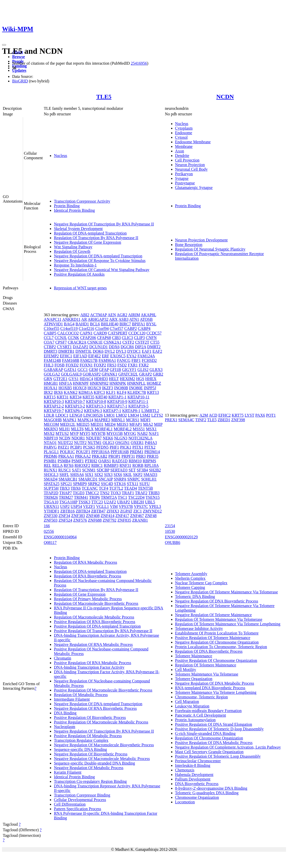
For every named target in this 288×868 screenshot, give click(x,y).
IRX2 (48, 392)
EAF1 (147, 351)
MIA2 (148, 424)
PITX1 (138, 447)
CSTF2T (142, 342)
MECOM (51, 424)
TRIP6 (95, 497)
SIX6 (118, 475)
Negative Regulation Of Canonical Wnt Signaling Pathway (102, 270)
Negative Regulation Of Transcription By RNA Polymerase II (104, 224)
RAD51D (120, 461)
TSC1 (122, 497)
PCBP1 (76, 447)
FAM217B (89, 360)
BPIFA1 (138, 324)
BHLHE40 (110, 324)
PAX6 (260, 415)
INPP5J (150, 388)
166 (47, 526)
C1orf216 (86, 329)
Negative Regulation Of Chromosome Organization (217, 642)
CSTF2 (128, 342)
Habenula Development (194, 775)
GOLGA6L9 (71, 374)
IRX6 (58, 392)
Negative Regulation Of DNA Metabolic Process (215, 683)
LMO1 (109, 415)
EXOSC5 (118, 356)
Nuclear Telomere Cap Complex (201, 583)
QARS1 (105, 461)
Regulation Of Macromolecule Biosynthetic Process (96, 603)
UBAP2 (124, 502)
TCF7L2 (116, 488)
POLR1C (67, 452)
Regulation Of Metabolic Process (81, 695)
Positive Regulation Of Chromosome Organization (216, 660)
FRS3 (112, 365)
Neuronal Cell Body (191, 169)
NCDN (225, 97)
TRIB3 (154, 493)
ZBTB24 (83, 511)
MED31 (97, 424)
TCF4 (103, 488)
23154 (170, 526)
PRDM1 (137, 452)
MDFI (145, 420)
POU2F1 (83, 452)
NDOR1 (78, 438)
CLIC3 (127, 338)
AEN (112, 315)
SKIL (128, 475)
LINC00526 (93, 415)
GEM (93, 370)
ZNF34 (64, 516)
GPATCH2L (128, 374)
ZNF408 (93, 516)
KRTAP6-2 (74, 411)
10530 (170, 531)
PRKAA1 (66, 456)
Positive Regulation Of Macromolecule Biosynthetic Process (103, 690)
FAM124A (146, 356)
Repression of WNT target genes (80, 288)
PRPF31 (128, 456)
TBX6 (76, 488)
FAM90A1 (107, 360)
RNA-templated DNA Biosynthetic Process (210, 688)
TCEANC (90, 488)
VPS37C (141, 507)
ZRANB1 (140, 520)
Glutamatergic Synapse (194, 188)
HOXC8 (80, 388)
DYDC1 (134, 351)
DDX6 (114, 347)
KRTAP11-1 (138, 402)
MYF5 (85, 433)
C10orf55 (52, 329)
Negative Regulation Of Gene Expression (88, 242)
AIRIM (134, 315)
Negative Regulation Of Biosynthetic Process (91, 754)
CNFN (151, 338)
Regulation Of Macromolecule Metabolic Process (94, 617)
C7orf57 (117, 329)
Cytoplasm (184, 128)
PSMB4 (64, 461)
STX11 (133, 484)
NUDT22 (65, 443)
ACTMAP (98, 315)
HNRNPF (81, 383)
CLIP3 (140, 338)
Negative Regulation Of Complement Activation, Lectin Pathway (228, 747)
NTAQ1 (50, 443)
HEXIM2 (127, 379)
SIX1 (89, 475)
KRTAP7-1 (112, 411)
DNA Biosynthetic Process (197, 784)
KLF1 (111, 392)
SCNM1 (89, 470)
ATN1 (134, 319)
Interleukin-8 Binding (193, 765)
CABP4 (144, 329)
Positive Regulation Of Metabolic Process (88, 736)
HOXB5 (65, 388)
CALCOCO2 (68, 333)
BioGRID (20, 81)
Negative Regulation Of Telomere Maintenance (213, 615)
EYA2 (131, 356)
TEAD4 (130, 488)
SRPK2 (94, 484)
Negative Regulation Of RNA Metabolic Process (93, 644)
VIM (114, 507)
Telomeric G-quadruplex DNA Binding (207, 793)
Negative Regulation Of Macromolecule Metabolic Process (102, 759)
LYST (250, 415)
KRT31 (63, 397)
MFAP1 (136, 424)
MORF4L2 (123, 429)
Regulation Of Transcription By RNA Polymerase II (96, 238)
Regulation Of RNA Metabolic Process (86, 562)
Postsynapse (185, 183)
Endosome (184, 133)
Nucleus (60, 156)
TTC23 (97, 502)
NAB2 (142, 433)
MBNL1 (118, 420)
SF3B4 (142, 470)
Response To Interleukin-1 (75, 265)
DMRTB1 (66, 351)
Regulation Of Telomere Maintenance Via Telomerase (219, 619)
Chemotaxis (185, 770)
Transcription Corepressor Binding (82, 795)
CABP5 (50, 333)
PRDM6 (50, 456)
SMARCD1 (88, 479)
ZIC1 (138, 511)
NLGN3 (121, 438)
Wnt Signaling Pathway (73, 247)
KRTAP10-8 (96, 402)
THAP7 (66, 493)
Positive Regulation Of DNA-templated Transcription (97, 626)
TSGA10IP (68, 502)
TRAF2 (141, 493)
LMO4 (133, 415)
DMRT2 (154, 347)
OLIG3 (108, 443)
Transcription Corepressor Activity (82, 201)
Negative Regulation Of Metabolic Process (89, 768)
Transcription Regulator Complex (81, 740)
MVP (74, 433)
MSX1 (151, 429)
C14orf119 (69, 329)
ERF (105, 356)
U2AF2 (110, 502)
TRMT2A (109, 497)
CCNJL (61, 338)
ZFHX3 (113, 511)
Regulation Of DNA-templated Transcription (90, 233)
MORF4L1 (104, 429)
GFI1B (115, 370)
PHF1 (114, 447)
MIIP (158, 424)
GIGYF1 (129, 370)
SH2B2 (155, 470)
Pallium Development (193, 779)
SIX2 (99, 475)
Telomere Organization (194, 679)
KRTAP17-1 (117, 406)
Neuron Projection (190, 165)
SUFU (145, 484)
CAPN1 (86, 333)
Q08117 (50, 543)
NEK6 (108, 438)
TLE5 (104, 97)
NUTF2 (80, 443)
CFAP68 (104, 338)
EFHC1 (66, 356)
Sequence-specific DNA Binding (80, 749)
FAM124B (52, 360)
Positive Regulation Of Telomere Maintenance (213, 638)
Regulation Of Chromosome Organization (209, 738)
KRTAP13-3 (96, 406)
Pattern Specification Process (78, 809)
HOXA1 (51, 388)
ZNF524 (65, 520)
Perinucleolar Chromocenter (198, 761)
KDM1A (86, 392)
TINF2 (201, 420)
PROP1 (114, 456)
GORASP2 (92, 374)
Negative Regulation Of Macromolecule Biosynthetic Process (104, 745)
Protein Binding (67, 206)
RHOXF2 (83, 465)
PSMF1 (78, 461)
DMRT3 (50, 351)
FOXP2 (100, 365)
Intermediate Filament (72, 699)
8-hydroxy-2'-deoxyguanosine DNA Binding (211, 788)
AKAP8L (148, 315)
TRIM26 (51, 497)
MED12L (68, 424)
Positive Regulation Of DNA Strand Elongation (214, 724)
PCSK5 (89, 447)
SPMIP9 (80, 484)
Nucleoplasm (65, 727)
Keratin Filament (68, 772)
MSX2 (49, 433)
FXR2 (144, 365)
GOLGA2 (52, 374)
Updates (19, 70)
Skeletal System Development (78, 229)
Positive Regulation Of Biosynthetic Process (90, 718)
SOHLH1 (149, 479)
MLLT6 (77, 429)
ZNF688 (95, 520)
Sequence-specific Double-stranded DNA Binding (94, 763)
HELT (114, 379)
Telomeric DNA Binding (195, 597)
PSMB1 (50, 461)
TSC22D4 (136, 497)
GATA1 (70, 370)
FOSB (59, 365)
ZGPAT (126, 511)
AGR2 (122, 315)
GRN (48, 379)
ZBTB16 (67, 511)
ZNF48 (151, 516)
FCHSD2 (149, 360)
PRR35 (153, 456)
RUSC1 (65, 470)
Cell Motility (186, 670)
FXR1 (133, 365)
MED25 (83, 424)
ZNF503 (51, 520)
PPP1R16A (100, 452)
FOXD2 (72, 365)
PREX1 (171, 420)
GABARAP (53, 370)
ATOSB (146, 319)
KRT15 (50, 397)
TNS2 (105, 493)
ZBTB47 (98, 511)
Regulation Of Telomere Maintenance (206, 665)
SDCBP (103, 470)
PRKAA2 (83, 456)
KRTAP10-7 (75, 402)
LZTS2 (157, 415)
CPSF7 (61, 342)
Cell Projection (187, 160)
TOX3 (116, 493)
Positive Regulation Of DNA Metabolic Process (214, 743)
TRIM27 (66, 497)
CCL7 (49, 338)
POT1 (271, 415)
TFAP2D (51, 493)
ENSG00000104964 (60, 537)
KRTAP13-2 (75, 406)
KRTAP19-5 (138, 406)
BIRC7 (125, 324)
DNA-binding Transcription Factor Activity (89, 667)
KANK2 (71, 392)
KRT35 (88, 397)
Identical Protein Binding (74, 210)
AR (84, 319)
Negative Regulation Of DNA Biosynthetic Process (217, 601)
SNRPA (120, 479)
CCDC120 (137, 333)
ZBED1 (224, 420)
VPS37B (126, 507)
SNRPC (134, 479)
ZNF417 (122, 516)
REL (48, 465)
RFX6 (68, 465)
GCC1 (83, 370)
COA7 (49, 342)
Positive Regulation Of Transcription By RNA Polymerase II (103, 631)
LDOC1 (62, 415)
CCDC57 (154, 333)
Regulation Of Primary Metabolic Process (88, 599)
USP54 (76, 507)
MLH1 (65, 429)
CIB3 (116, 338)
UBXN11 (52, 507)
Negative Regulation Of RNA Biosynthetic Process (95, 708)
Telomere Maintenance (194, 656)
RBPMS (149, 461)
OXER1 (137, 443)
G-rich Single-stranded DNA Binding (205, 733)
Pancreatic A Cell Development (201, 715)
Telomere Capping (190, 587)
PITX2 (150, 447)
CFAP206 (88, 338)
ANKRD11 (71, 319)
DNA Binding (65, 713)
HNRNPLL (136, 383)
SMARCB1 (68, 479)
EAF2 (157, 351)
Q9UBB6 (173, 543)
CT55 (155, 342)
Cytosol (181, 137)
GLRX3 (156, 370)
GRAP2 (145, 374)
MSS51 (139, 429)
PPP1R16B (120, 452)
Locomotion (185, 802)
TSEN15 (153, 497)
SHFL (64, 475)
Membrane (184, 146)
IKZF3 (108, 388)
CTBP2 (50, 347)
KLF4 (121, 392)
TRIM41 (81, 497)
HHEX (151, 379)
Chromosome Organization (197, 797)
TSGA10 (51, 502)
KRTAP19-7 (54, 411)
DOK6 (98, 351)
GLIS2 (143, 370)
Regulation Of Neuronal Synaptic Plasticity (210, 249)
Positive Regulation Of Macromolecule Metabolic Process (101, 722)
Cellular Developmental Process (80, 800)
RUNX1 (50, 470)
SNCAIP (106, 479)
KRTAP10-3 (54, 402)
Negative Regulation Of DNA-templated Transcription (98, 256)
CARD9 (100, 333)
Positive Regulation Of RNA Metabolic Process (92, 663)
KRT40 (101, 397)
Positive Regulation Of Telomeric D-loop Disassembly (219, 729)
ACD (213, 415)
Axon (180, 151)
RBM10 (135, 461)
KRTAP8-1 (131, 411)
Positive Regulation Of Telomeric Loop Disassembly (218, 756)
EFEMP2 (51, 356)
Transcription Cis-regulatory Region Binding (90, 781)
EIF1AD (80, 356)
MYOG (130, 433)
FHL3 (49, 365)
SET (132, 470)
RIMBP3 (111, 465)
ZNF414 (108, 516)
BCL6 (95, 324)
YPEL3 (155, 507)
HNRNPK (118, 383)
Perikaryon (184, 174)
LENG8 (76, 415)
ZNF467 (137, 516)
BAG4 (69, 324)
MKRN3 (51, 429)
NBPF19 (51, 438)
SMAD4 (51, 479)
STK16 (120, 484)
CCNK (73, 338)
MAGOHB (53, 420)
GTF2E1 (60, 379)
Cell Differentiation (70, 804)
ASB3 (123, 319)
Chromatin (63, 658)
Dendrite (182, 156)
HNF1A (65, 383)
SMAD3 (150, 475)
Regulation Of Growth (72, 251)
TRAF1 (128, 493)
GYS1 (74, 379)
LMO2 (121, 415)
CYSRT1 (64, 347)
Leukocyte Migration (192, 706)
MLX (89, 429)
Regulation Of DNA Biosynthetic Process (209, 651)
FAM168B (71, 360)
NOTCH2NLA (140, 438)
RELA (58, 465)
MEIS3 (122, 424)
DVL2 (110, 351)
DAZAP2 (81, 347)
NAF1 (154, 433)
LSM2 (145, 415)
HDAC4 (86, 379)
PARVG (50, 447)
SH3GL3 (51, 475)
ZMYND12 (152, 511)
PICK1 (126, 447)
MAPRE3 (102, 420)
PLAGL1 (51, 452)
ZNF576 (80, 520)
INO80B (121, 388)
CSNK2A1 (112, 342)
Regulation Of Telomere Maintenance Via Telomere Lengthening (228, 624)
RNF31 (125, 465)
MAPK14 (85, 420)
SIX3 (108, 475)
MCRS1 (133, 420)
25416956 (139, 63)
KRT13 (153, 392)
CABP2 (131, 329)
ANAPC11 (53, 319)
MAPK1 (70, 420)
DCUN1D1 (99, 347)
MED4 (110, 424)
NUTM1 (95, 443)
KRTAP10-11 (139, 397)
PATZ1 (63, 447)
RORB (138, 465)
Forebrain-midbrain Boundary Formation (208, 711)
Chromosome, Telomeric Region (202, 697)
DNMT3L (84, 351)
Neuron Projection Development (201, 240)
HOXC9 (94, 388)
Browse (18, 57)
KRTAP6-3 (93, 411)
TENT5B (146, 488)
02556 (49, 531)
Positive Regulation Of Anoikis (79, 274)
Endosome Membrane (193, 142)
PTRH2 (91, 461)
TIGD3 (79, 493)
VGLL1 (103, 507)
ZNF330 (51, 516)
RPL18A (152, 465)
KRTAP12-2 (54, 406)
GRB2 (158, 374)
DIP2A (140, 347)
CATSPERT (118, 333)
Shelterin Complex (190, 578)
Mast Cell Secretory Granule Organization (209, 752)
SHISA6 (77, 475)
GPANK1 (110, 374)
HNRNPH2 (99, 383)
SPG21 (66, 484)
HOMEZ (154, 383)
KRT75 (238, 415)
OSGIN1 (123, 443)
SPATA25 (52, 484)
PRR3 (141, 456)
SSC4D (107, 484)
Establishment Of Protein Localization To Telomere (217, 633)
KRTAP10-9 (117, 402)
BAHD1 (82, 324)
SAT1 (76, 470)
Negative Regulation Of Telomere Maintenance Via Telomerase (227, 592)
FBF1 (136, 360)
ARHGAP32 (98, 319)
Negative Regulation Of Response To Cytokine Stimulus (100, 261)
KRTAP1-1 (117, 397)
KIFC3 (99, 392)
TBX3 (65, 488)
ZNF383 (78, 516)
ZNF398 (238, 420)
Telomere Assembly (191, 574)
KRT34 (76, 397)
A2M (204, 415)
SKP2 (138, 475)
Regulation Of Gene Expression (80, 594)
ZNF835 (124, 520)
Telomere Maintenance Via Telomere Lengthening (216, 692)
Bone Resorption (189, 245)
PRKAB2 (100, 456)
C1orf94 (102, 329)
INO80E (136, 388)
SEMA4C (186, 420)
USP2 (65, 507)
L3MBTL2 (150, 411)
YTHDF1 (52, 511)
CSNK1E (95, 342)
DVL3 (121, 351)
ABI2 (85, 315)
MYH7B (98, 433)
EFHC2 (225, 415)
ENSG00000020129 (181, 537)
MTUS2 (62, 433)
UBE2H (137, 502)
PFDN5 (102, 447)
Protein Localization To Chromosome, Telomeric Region (221, 647)
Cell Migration (187, 702)
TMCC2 (92, 493)
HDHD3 (101, 379)
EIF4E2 (94, 356)
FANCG (124, 360)
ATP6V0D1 (53, 324)
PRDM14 (152, 452)
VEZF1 (89, 507)
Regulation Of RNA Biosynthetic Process (88, 576)
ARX (113, 319)
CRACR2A (77, 342)
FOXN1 (86, 365)
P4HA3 (151, 443)
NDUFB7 (94, 438)
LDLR (49, 415)
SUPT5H (51, 488)
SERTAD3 (119, 470)
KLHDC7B (137, 392)
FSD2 (122, 365)
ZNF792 (110, 520)
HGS (140, 379)
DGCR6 (127, 347)
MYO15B (115, 433)
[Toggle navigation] (4, 45)
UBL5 (150, 502)
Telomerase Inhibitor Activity (199, 628)
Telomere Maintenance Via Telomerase (207, 674)
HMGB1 (51, 383)
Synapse (182, 178)
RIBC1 (97, 465)
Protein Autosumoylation (195, 720)
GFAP (104, 370)
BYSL (151, 324)
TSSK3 (84, 502)
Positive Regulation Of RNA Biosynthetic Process (95, 622)
